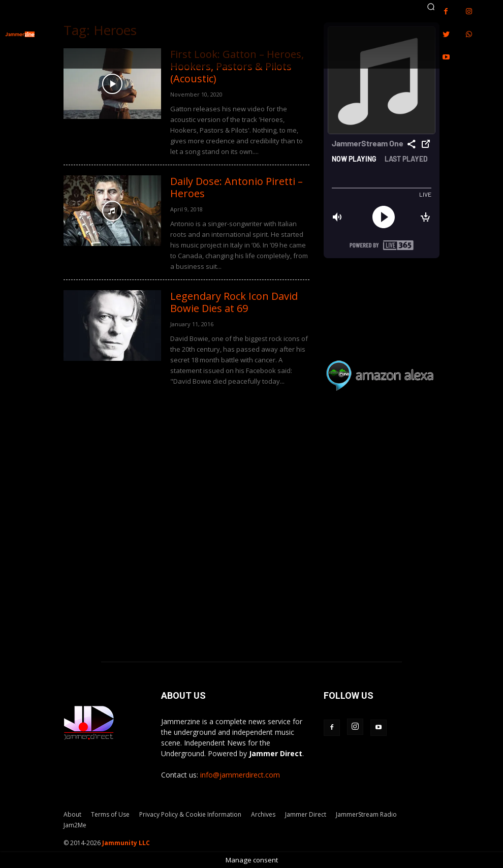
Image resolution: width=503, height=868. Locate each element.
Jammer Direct (306, 814)
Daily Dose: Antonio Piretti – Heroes (237, 187)
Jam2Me (75, 825)
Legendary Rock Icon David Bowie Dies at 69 (234, 302)
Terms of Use (110, 814)
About (72, 814)
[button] (431, 7)
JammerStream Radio (366, 814)
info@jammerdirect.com (240, 775)
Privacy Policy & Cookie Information (190, 814)
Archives (263, 814)
